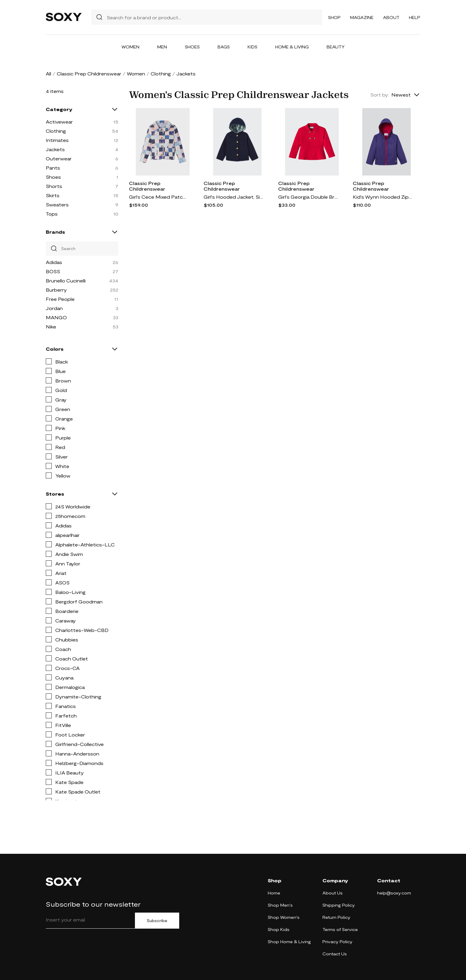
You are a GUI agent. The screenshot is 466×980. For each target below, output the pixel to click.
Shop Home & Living (289, 942)
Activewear (59, 122)
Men (162, 47)
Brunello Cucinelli (66, 280)
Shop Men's (280, 905)
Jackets (55, 149)
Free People (60, 299)
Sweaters (57, 204)
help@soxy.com (394, 893)
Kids (252, 47)
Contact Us (335, 954)
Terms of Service (340, 929)
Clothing (161, 73)
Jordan (54, 308)
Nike (51, 327)
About (391, 17)
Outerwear (59, 158)
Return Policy (336, 917)
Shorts (54, 186)
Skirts (53, 195)
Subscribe (157, 921)
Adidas (54, 262)
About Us (333, 893)
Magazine (362, 17)
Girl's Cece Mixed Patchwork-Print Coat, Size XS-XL (159, 197)
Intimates (57, 140)
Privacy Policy (337, 942)
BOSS (53, 271)
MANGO (56, 317)
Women (130, 47)
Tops (52, 214)
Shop (334, 17)
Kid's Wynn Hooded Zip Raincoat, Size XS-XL (382, 197)
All (48, 73)
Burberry (56, 290)
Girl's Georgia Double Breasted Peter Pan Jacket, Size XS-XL (308, 197)
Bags (224, 47)
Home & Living (292, 47)
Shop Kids (279, 929)
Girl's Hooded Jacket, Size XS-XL (233, 197)
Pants (53, 168)
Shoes (192, 47)
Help (415, 17)
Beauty (336, 47)
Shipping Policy (339, 905)
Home (274, 893)
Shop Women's (284, 917)
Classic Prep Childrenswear (89, 73)
